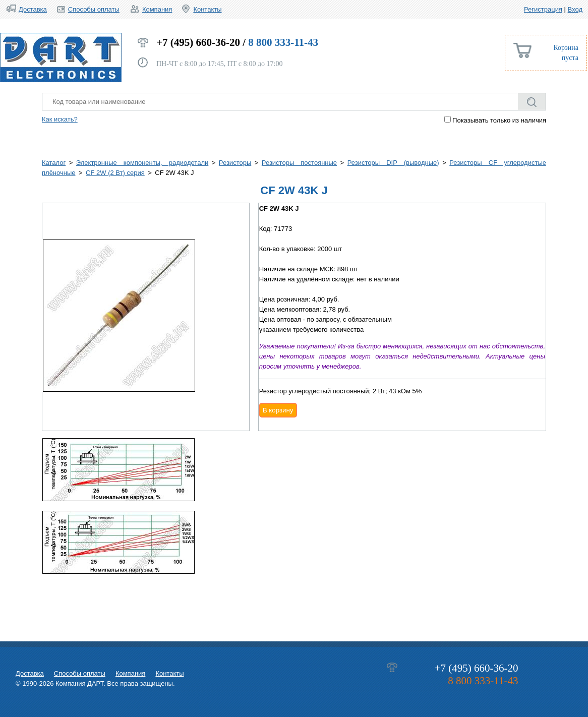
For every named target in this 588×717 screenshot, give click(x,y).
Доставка (33, 9)
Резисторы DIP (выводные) (393, 163)
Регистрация (543, 9)
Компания (157, 9)
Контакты (207, 9)
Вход (575, 9)
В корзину (278, 410)
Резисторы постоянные (299, 163)
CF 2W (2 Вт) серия (115, 173)
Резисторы (235, 163)
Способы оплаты (94, 9)
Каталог (54, 163)
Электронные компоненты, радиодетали (142, 163)
